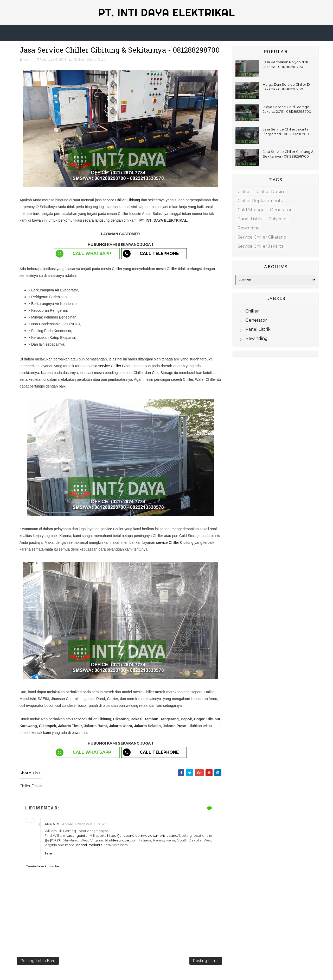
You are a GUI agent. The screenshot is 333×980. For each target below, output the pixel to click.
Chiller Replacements (260, 201)
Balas (49, 854)
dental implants (89, 845)
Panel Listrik (250, 219)
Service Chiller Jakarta (261, 246)
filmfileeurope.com (121, 840)
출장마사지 (53, 840)
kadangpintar (77, 835)
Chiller (79, 59)
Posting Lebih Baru (38, 961)
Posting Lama (206, 961)
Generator (281, 210)
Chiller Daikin (97, 59)
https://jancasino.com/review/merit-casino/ (143, 835)
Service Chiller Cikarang (262, 237)
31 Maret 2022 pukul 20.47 (84, 824)
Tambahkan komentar (43, 866)
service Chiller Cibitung (121, 200)
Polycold (277, 219)
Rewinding (249, 228)
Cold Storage (251, 210)
